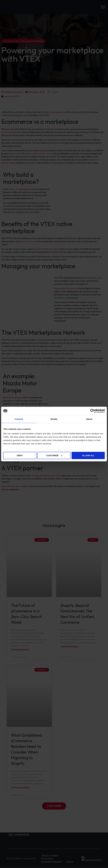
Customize (54, 455)
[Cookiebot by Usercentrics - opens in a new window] (92, 411)
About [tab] (89, 419)
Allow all (88, 455)
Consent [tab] (19, 419)
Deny (20, 455)
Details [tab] (54, 419)
